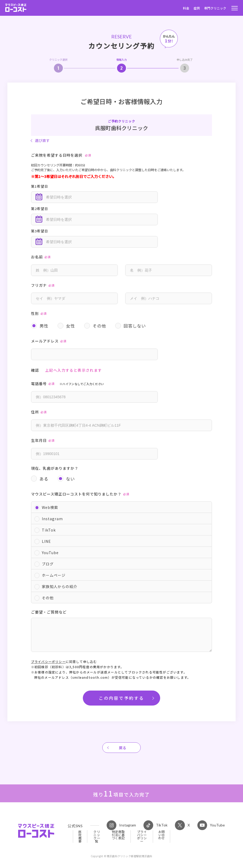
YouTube (50, 553)
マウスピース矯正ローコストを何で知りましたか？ (81, 495)
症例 (197, 8)
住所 (40, 413)
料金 (186, 8)
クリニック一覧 (97, 836)
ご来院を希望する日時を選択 (62, 156)
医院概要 (80, 836)
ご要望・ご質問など (49, 612)
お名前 (42, 257)
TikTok (49, 530)
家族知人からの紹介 (60, 586)
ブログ (48, 564)
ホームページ (54, 575)
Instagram (52, 519)
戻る (123, 748)
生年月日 (44, 441)
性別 (40, 314)
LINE (46, 541)
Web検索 (50, 507)
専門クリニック (215, 8)
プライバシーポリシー (48, 662)
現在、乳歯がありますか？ (55, 468)
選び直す (42, 140)
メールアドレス (50, 342)
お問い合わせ (162, 835)
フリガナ (44, 286)
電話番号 (68, 384)
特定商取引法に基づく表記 (118, 835)
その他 (48, 598)
